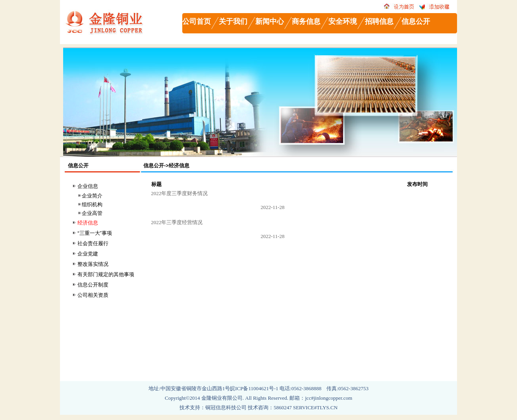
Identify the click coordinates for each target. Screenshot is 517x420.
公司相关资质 (93, 295)
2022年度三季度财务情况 (179, 193)
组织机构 (92, 204)
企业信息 (88, 186)
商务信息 (306, 21)
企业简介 (92, 196)
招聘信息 (379, 21)
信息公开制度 (93, 285)
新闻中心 (270, 21)
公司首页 (197, 21)
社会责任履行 (93, 243)
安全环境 (343, 21)
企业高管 (92, 213)
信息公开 (416, 21)
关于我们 (233, 21)
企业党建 (88, 254)
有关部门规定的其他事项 (106, 274)
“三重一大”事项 (95, 233)
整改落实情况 (93, 264)
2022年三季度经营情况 (176, 222)
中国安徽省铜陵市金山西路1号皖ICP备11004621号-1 (220, 388)
